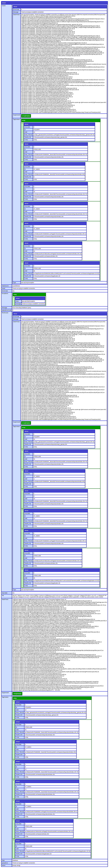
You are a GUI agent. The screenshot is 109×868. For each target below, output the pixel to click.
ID (25, 130)
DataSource (5, 286)
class (17, 301)
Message (16, 12)
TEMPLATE (28, 137)
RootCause (5, 313)
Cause (4, 6)
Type (15, 283)
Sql (3, 595)
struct (4, 3)
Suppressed (17, 115)
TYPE (26, 140)
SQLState (5, 593)
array (24, 120)
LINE (26, 132)
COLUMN (27, 127)
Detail (3, 288)
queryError (5, 863)
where (4, 865)
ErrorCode (16, 9)
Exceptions (5, 293)
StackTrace (16, 15)
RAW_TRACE (28, 135)
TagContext (16, 119)
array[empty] (26, 116)
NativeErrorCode (7, 310)
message (18, 304)
